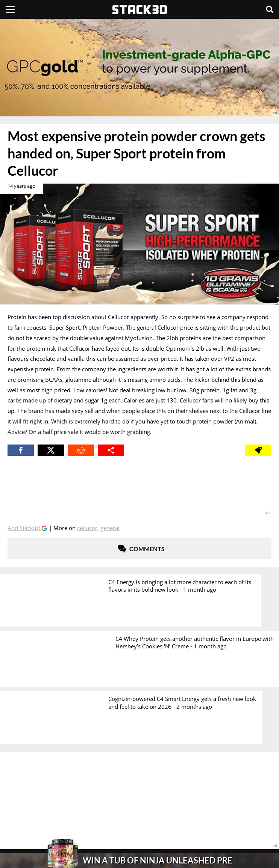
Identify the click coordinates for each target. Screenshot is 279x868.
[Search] (270, 9)
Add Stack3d (24, 528)
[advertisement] (139, 68)
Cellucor (87, 528)
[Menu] (10, 9)
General (110, 528)
